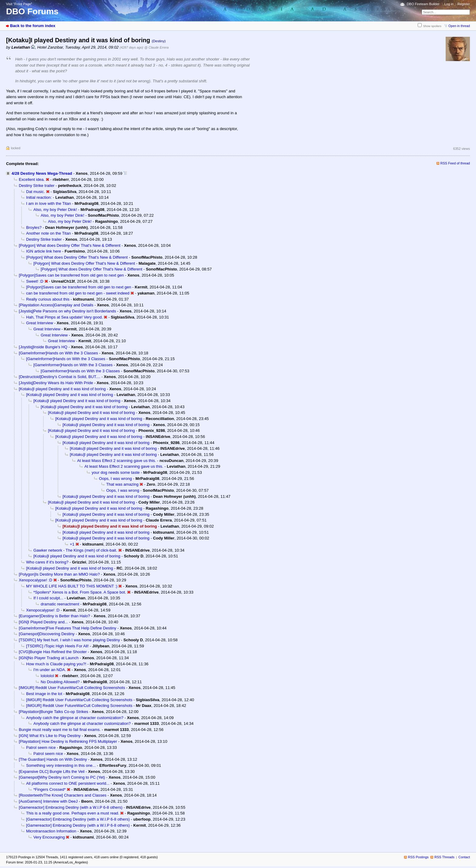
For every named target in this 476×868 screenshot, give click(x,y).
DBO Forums (32, 11)
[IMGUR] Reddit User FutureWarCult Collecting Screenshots (72, 688)
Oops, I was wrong (116, 479)
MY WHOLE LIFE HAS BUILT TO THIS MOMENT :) (72, 586)
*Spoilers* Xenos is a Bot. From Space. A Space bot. (80, 592)
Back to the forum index (33, 26)
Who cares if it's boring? (47, 562)
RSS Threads (444, 857)
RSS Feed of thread (455, 163)
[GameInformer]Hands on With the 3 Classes (58, 353)
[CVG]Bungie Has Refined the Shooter (53, 652)
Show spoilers (432, 26)
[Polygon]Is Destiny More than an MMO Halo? (59, 574)
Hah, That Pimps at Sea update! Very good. (65, 317)
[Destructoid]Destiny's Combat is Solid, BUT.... (59, 377)
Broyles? (34, 227)
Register (464, 4)
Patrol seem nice (41, 747)
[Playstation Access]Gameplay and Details (56, 305)
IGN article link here (44, 251)
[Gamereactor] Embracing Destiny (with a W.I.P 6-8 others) (71, 807)
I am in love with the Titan (49, 203)
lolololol (47, 676)
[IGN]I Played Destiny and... (43, 622)
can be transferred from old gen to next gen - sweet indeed (78, 293)
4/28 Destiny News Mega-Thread (42, 173)
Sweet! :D (35, 281)
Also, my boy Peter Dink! (55, 210)
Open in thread (459, 26)
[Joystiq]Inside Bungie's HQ (43, 347)
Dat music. (36, 192)
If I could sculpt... (48, 598)
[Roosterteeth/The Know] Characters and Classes (63, 795)
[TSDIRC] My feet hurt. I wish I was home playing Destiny (69, 640)
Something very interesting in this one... (61, 765)
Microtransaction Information (51, 831)
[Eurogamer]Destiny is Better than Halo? (54, 616)
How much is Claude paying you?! (56, 664)
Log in (449, 4)
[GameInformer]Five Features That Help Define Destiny (68, 628)
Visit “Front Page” (19, 4)
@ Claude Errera (157, 47)
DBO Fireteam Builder (423, 4)
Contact (464, 857)
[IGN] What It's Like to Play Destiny (50, 736)
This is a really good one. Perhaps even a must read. (73, 813)
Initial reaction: (39, 197)
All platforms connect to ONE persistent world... (68, 783)
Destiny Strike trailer (37, 186)
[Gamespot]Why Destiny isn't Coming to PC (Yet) (62, 777)
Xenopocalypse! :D (36, 580)
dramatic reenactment (60, 604)
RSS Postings (418, 857)
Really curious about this (48, 299)
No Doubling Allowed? (60, 682)
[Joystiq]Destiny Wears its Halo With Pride (56, 383)
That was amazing (122, 484)
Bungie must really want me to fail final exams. (60, 730)
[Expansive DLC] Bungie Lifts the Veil (52, 772)
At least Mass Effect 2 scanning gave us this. (117, 461)
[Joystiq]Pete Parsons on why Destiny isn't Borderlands (67, 311)
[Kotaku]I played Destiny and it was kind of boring (62, 389)
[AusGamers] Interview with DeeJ (48, 801)
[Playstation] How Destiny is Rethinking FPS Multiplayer (68, 741)
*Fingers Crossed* (49, 789)
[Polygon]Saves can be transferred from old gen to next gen (71, 275)
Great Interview (40, 323)
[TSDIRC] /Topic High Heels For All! (57, 646)
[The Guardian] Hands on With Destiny (53, 759)
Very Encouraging (49, 837)
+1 (72, 544)
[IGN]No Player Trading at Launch (49, 658)
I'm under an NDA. (50, 670)
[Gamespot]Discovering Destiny (47, 634)
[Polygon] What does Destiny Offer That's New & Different (70, 245)
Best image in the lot (44, 694)
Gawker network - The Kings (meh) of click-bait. (75, 550)
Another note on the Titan (48, 233)
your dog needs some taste (116, 472)
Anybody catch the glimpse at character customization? (75, 718)
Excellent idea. (32, 179)
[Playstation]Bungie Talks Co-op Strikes (54, 712)
